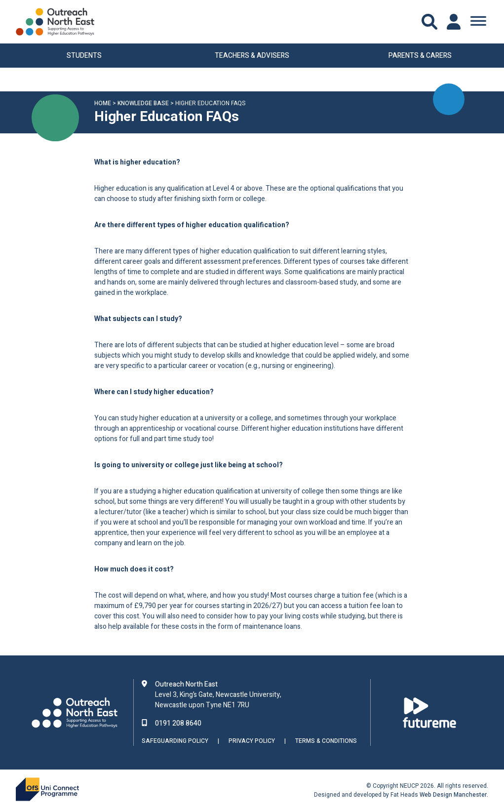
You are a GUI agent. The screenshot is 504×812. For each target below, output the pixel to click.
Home (103, 104)
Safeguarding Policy (175, 741)
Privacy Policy (252, 741)
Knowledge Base (143, 104)
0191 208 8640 (178, 723)
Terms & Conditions (326, 741)
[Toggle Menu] (478, 22)
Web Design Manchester (453, 795)
